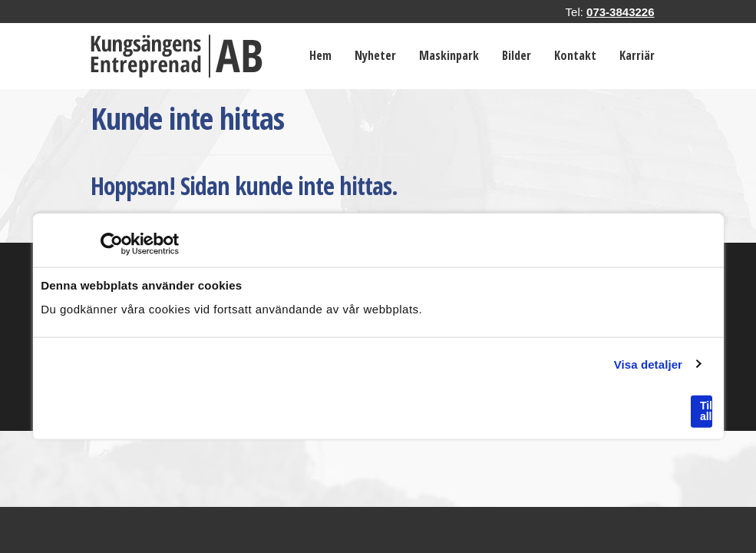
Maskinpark (449, 55)
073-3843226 (620, 12)
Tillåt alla (706, 411)
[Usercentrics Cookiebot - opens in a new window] (112, 244)
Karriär (637, 55)
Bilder (517, 55)
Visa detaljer (648, 364)
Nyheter (375, 55)
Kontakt (575, 55)
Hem (320, 55)
